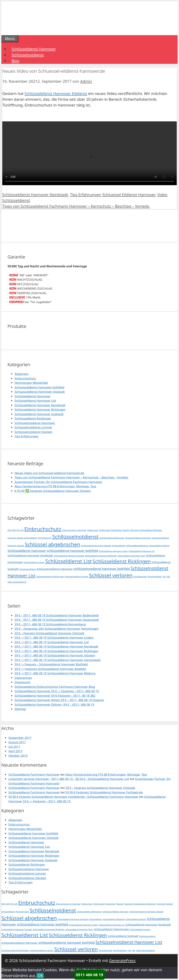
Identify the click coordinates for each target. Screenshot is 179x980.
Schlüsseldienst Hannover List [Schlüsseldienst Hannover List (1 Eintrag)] (142, 551)
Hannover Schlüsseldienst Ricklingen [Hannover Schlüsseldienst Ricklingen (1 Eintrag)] (146, 530)
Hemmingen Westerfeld (31, 383)
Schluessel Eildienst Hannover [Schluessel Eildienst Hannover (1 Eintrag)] (138, 538)
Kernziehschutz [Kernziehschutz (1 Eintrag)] (45, 538)
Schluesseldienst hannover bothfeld (39, 387)
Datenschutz (23, 678)
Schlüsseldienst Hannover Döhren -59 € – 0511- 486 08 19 (54, 704)
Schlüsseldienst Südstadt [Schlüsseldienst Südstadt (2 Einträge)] (123, 936)
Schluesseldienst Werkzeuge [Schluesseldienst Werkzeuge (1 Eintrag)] (112, 538)
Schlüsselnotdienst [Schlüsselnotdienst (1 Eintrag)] (28, 569)
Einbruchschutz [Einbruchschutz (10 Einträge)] (43, 529)
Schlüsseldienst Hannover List (35, 401)
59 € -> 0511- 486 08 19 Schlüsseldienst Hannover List (52, 642)
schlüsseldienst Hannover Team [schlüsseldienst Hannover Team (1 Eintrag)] (131, 556)
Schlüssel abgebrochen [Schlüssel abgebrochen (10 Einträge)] (53, 544)
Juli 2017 (14, 747)
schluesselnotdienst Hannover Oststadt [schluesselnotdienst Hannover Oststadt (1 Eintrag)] (146, 912)
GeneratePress (122, 960)
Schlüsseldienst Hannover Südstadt (39, 414)
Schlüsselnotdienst (28, 55)
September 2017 (20, 738)
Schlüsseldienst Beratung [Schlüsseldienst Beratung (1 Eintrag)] (137, 546)
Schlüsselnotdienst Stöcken (33, 432)
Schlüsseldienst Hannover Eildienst (56, 93)
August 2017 (17, 742)
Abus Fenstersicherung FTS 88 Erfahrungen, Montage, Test (55, 486)
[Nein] (46, 977)
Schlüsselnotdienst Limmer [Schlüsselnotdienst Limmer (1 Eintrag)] (76, 577)
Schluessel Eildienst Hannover (129, 194)
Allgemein (22, 374)
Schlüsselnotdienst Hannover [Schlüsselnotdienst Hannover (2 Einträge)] (55, 569)
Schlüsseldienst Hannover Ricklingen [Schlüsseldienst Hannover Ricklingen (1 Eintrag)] (101, 556)
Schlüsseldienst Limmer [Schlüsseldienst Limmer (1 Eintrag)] (34, 562)
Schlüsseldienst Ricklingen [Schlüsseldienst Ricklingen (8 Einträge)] (122, 561)
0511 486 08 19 (89, 975)
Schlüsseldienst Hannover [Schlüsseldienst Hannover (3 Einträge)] (27, 551)
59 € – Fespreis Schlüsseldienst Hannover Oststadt (49, 633)
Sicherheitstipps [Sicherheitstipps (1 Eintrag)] (155, 577)
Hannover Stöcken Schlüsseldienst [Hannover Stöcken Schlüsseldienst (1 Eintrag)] (22, 538)
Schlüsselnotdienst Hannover (35, 423)
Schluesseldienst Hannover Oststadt (40, 392)
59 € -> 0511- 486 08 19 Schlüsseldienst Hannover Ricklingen (56, 651)
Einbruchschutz (25, 378)
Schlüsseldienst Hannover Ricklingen (40, 409)
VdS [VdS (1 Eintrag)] (168, 577)
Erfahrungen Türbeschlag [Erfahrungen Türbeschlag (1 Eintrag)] (110, 530)
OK (40, 976)
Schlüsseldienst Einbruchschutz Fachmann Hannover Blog (55, 687)
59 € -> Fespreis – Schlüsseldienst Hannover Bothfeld (51, 664)
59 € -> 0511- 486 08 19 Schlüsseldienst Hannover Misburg (55, 673)
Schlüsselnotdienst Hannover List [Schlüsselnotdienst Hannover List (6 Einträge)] (129, 942)
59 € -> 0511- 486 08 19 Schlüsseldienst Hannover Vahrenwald (58, 660)
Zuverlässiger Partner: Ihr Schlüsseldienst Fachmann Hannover (58, 482)
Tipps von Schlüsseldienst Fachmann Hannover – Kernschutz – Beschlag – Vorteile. (76, 206)
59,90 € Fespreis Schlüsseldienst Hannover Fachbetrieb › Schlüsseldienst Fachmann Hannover (73, 797)
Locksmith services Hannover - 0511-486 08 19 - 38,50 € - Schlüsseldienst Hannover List (69, 779)
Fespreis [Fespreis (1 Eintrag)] (126, 530)
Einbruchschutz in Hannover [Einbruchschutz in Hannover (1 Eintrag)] (74, 530)
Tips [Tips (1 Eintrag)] (164, 577)
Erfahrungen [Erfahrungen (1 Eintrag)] (93, 530)
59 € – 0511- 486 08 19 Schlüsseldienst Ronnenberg (50, 624)
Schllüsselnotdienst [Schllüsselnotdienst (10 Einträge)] (75, 537)
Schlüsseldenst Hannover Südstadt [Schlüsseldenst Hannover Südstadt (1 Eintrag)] (96, 546)
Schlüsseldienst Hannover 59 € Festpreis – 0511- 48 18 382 (55, 696)
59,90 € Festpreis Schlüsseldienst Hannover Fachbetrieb (104, 792)
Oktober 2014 (18, 756)
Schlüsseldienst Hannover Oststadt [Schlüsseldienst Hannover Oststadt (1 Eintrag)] (69, 556)
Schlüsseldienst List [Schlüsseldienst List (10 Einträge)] (69, 561)
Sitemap (20, 709)
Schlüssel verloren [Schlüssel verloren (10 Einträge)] (111, 575)
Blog (15, 61)
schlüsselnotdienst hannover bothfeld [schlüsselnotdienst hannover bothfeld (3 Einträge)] (102, 569)
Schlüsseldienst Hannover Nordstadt (35, 194)
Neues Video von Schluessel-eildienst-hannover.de (49, 473)
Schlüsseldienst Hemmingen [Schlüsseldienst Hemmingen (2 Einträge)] (111, 929)
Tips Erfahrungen (85, 194)
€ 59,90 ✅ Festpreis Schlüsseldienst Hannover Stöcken (53, 491)
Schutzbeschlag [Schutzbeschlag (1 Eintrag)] (140, 577)
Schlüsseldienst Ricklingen (33, 418)
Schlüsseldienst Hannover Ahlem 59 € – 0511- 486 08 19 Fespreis (59, 700)
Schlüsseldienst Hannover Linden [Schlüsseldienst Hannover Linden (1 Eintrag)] (113, 551)
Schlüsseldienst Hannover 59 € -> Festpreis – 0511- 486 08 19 (57, 691)
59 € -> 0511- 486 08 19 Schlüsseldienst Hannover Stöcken (55, 655)
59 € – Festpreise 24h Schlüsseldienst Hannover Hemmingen (56, 629)
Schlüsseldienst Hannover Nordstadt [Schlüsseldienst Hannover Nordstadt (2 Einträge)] (30, 555)
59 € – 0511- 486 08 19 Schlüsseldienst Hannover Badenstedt (57, 615)
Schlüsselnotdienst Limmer (33, 427)
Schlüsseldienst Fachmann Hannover (34, 774)
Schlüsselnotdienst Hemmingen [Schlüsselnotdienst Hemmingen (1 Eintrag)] (50, 577)
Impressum (22, 682)
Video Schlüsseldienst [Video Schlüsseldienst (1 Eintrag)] (17, 582)
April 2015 (15, 751)
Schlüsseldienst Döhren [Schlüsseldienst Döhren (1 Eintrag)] (159, 546)
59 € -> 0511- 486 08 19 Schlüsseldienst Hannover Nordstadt (56, 646)
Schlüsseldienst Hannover (34, 49)
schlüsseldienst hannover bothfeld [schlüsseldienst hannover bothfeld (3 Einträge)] (72, 551)
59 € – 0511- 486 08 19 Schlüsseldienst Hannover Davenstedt (57, 620)
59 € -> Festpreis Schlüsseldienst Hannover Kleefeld (50, 669)
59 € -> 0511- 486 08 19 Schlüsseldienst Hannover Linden (54, 638)
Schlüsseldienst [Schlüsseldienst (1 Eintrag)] (119, 546)
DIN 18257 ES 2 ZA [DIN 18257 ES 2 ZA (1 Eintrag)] (16, 530)
